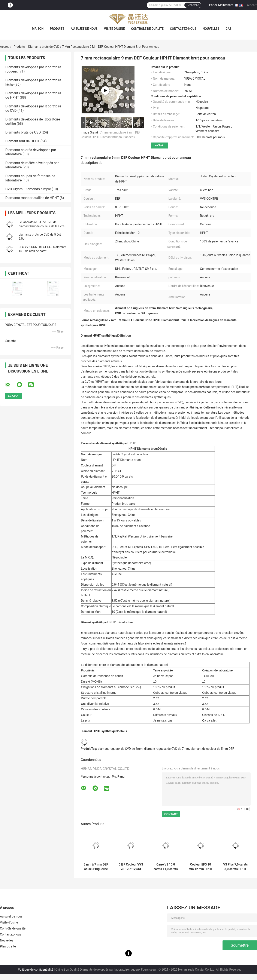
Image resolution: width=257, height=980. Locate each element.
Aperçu (5, 47)
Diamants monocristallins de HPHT (32, 198)
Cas (229, 29)
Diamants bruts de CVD (44, 47)
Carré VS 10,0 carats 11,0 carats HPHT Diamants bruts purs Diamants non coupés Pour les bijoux (166, 867)
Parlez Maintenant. (222, 5)
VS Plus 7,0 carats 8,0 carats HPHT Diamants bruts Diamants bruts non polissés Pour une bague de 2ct (235, 867)
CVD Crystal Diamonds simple (28, 189)
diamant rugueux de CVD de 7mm (167, 749)
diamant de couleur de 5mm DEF (212, 749)
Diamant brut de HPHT (22, 141)
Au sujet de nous (84, 29)
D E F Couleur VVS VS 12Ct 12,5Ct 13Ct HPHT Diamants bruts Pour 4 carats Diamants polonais (131, 867)
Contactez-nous (183, 29)
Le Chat (158, 145)
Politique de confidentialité (35, 970)
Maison (38, 29)
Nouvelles (211, 29)
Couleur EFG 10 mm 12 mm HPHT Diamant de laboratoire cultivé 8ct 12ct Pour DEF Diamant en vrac (201, 867)
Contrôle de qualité (147, 29)
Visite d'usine (114, 29)
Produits (57, 29)
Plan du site (8, 946)
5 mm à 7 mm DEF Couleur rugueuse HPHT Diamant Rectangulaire (96, 867)
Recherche (193, 5)
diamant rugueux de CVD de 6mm (120, 749)
